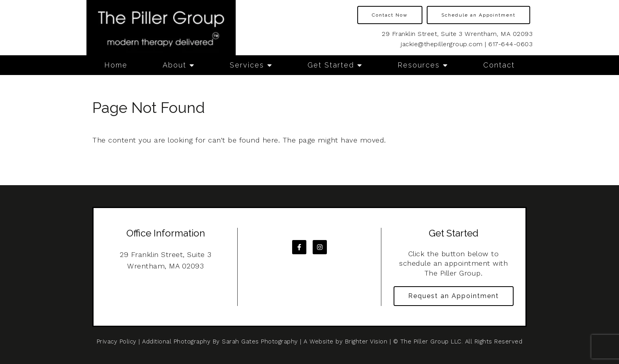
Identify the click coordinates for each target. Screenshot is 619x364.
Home (116, 65)
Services (247, 65)
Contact (499, 65)
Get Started (331, 65)
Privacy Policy (117, 341)
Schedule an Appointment (478, 15)
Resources (419, 65)
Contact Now (390, 15)
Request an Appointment (454, 296)
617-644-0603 (510, 44)
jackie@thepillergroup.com (442, 44)
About (174, 65)
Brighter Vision (366, 341)
